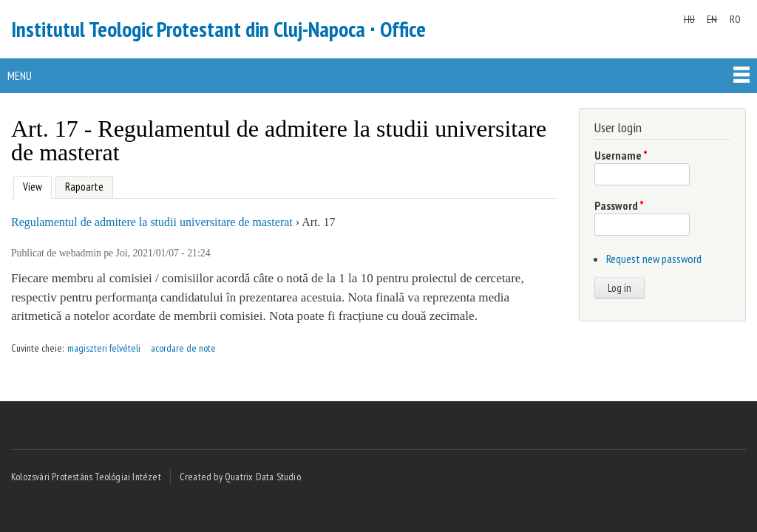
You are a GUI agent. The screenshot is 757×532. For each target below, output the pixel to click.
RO (735, 19)
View (31, 185)
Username (621, 155)
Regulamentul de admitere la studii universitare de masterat (152, 222)
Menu (20, 75)
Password (619, 205)
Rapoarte (84, 187)
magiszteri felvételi (104, 348)
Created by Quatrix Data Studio (240, 477)
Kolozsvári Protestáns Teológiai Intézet (86, 477)
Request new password (654, 259)
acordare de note (183, 348)
